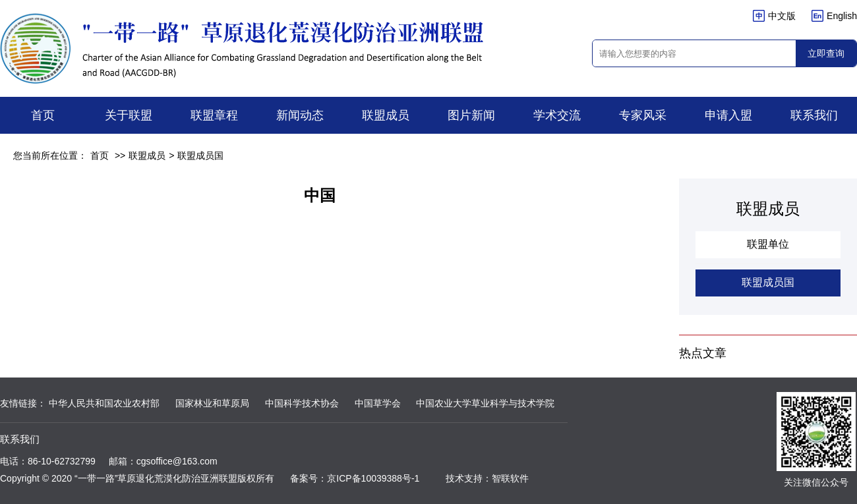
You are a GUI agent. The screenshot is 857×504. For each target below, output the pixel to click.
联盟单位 (768, 244)
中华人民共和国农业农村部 (104, 403)
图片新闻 (471, 115)
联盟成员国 (200, 155)
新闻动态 (300, 115)
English (834, 16)
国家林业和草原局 (212, 403)
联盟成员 (386, 115)
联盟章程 (214, 115)
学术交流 (557, 115)
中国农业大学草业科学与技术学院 (485, 403)
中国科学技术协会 (302, 403)
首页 (43, 115)
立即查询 (826, 53)
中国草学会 (378, 403)
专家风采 (643, 115)
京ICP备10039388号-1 (373, 478)
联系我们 (814, 115)
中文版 (774, 16)
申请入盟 (728, 115)
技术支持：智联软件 (487, 478)
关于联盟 (129, 115)
